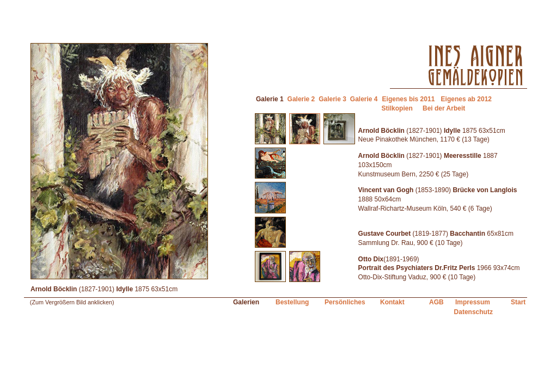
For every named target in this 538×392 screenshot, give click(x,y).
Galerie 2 (301, 99)
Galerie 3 (332, 99)
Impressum (473, 302)
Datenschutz (473, 312)
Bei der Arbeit (444, 108)
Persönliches (345, 302)
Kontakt (392, 302)
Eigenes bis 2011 (409, 99)
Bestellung (292, 302)
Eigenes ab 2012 (466, 99)
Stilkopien (397, 108)
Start (518, 302)
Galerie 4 (364, 99)
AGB (436, 302)
